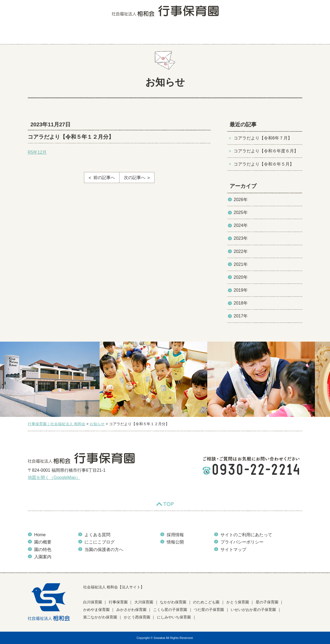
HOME (39, 34)
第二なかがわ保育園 (100, 617)
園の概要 (68, 34)
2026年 (241, 200)
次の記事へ (135, 178)
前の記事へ (104, 178)
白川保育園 (93, 602)
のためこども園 (206, 602)
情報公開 (175, 542)
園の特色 (99, 34)
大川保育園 (144, 602)
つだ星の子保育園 (209, 610)
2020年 (241, 277)
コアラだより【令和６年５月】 (264, 164)
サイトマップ (233, 550)
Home (40, 535)
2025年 (241, 212)
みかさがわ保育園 (131, 610)
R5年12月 (37, 152)
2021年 (241, 264)
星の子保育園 (267, 602)
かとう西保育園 (137, 617)
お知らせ (238, 34)
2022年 (241, 251)
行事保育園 (118, 602)
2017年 (241, 316)
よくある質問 (163, 34)
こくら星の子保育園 (170, 610)
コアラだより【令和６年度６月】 (266, 151)
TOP (165, 504)
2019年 (241, 290)
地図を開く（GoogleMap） (54, 477)
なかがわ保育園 (173, 602)
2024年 (241, 225)
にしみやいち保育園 (174, 617)
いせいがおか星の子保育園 (253, 610)
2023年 (241, 238)
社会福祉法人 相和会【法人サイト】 (114, 587)
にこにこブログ (202, 34)
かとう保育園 (238, 602)
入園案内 (129, 34)
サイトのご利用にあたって (246, 535)
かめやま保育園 (96, 610)
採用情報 (175, 535)
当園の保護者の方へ (279, 34)
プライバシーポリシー (242, 542)
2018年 (241, 303)
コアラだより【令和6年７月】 (263, 138)
